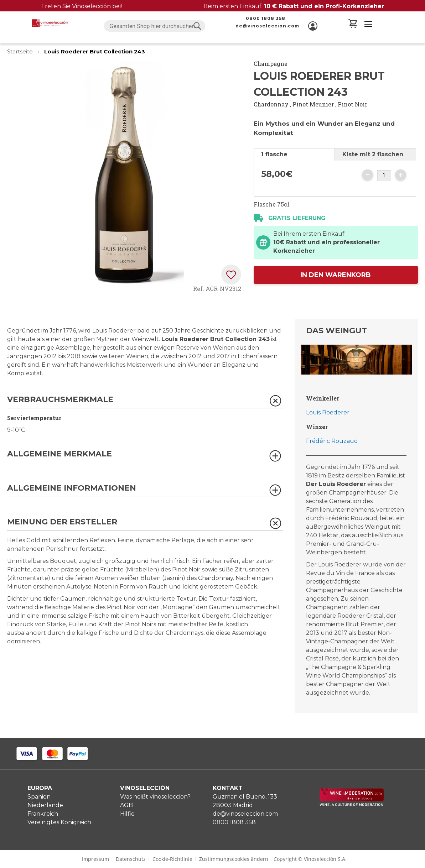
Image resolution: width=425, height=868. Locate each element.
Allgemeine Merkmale (59, 454)
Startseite (21, 51)
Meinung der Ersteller (62, 522)
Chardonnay (271, 104)
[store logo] (50, 23)
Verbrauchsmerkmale (60, 400)
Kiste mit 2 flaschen (373, 154)
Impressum (95, 859)
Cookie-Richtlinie (172, 859)
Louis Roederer (328, 412)
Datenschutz (131, 859)
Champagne (271, 64)
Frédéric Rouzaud (332, 441)
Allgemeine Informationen (72, 488)
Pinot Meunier (313, 104)
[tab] (294, 154)
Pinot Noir (353, 104)
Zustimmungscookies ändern (234, 859)
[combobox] (155, 26)
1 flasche (274, 154)
